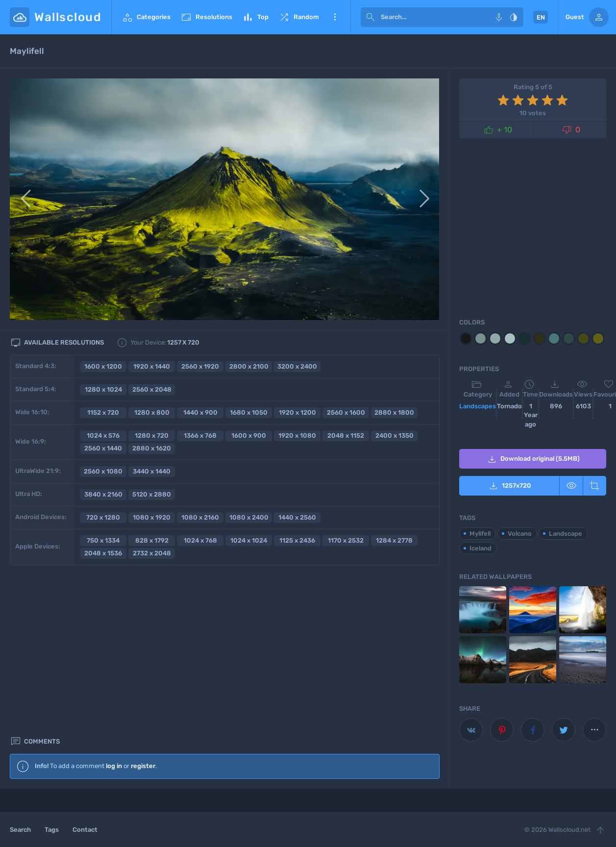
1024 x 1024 (249, 540)
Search (20, 830)
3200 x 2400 (297, 366)
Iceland (480, 548)
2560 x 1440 (103, 448)
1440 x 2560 (297, 517)
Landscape (566, 534)
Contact (85, 830)
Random (299, 17)
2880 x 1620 (152, 448)
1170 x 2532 (346, 540)
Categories (146, 17)
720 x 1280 (103, 517)
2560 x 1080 (103, 471)
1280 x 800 (152, 412)
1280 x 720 (152, 436)
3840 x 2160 (103, 494)
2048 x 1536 (103, 553)
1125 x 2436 (297, 540)
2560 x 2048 (152, 389)
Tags (52, 830)
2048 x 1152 (346, 436)
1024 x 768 (200, 540)
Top (255, 17)
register (143, 602)
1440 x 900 (200, 412)
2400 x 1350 (394, 436)
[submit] (370, 17)
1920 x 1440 (152, 366)
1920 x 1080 (297, 436)
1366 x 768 (200, 436)
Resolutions (206, 17)
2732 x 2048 (152, 553)
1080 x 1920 (152, 517)
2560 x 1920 (200, 366)
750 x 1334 (103, 540)
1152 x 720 (103, 412)
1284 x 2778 (394, 540)
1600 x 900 (249, 436)
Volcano (520, 534)
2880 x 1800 (394, 412)
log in (114, 602)
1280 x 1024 (103, 389)
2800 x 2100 (249, 366)
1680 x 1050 (249, 412)
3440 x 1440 (152, 471)
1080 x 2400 (249, 517)
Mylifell (480, 534)
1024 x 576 (103, 436)
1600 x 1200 (103, 366)
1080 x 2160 (200, 517)
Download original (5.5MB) (533, 459)
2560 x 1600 (346, 412)
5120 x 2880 (152, 494)
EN (541, 17)
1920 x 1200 (297, 412)
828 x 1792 (152, 540)
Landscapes (478, 406)
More (335, 17)
